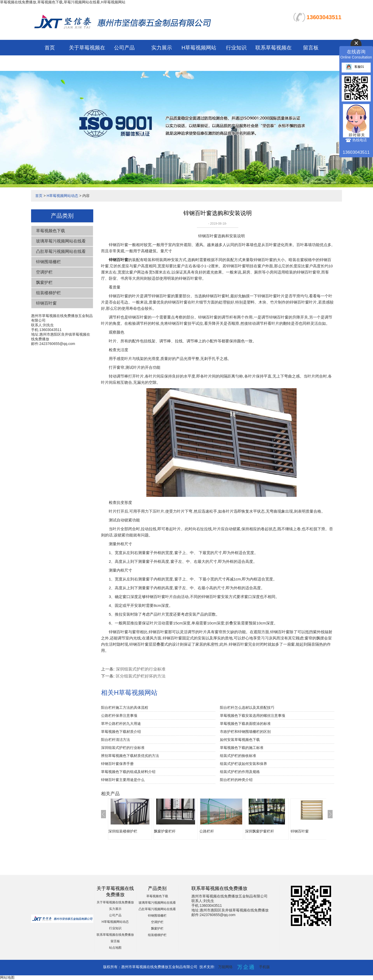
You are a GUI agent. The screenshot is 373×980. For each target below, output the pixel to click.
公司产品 (124, 48)
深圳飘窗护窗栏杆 (260, 831)
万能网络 (225, 967)
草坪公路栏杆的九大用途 (121, 724)
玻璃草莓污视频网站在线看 (61, 241)
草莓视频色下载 (51, 231)
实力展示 (162, 48)
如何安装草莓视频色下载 (240, 740)
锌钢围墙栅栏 (48, 262)
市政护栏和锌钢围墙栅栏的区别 (245, 732)
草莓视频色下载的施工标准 (242, 748)
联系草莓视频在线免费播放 (115, 935)
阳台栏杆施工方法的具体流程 (125, 708)
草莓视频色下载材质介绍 (121, 732)
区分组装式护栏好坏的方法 (141, 676)
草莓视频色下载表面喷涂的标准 (245, 724)
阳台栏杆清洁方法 (116, 740)
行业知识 (236, 48)
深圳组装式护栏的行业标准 (141, 669)
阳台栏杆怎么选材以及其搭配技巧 (247, 708)
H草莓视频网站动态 (62, 196)
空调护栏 (44, 272)
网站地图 (7, 977)
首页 (50, 48)
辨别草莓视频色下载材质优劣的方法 (130, 756)
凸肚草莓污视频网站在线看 (61, 251)
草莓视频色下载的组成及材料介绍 (128, 772)
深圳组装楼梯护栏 (123, 831)
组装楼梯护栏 (48, 293)
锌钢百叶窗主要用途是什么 (123, 780)
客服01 (355, 67)
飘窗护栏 (44, 282)
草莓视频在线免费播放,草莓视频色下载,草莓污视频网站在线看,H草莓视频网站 (63, 2)
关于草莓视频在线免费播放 (115, 902)
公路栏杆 (207, 831)
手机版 (264, 967)
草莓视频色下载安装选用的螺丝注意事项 (253, 716)
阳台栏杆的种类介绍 (236, 780)
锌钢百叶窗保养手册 (117, 764)
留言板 (311, 48)
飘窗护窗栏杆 (165, 831)
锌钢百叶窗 (46, 303)
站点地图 (115, 948)
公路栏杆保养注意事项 (119, 716)
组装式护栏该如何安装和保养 (243, 764)
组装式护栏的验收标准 (238, 756)
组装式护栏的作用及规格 (240, 772)
